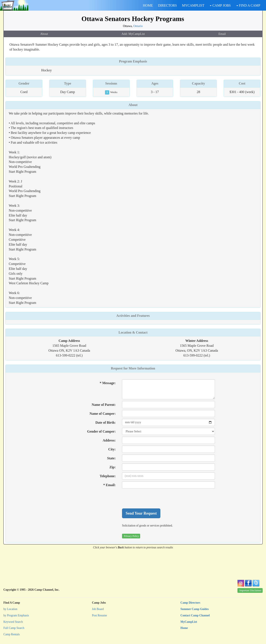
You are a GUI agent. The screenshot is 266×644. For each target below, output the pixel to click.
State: (111, 458)
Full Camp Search (14, 628)
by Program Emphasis (16, 615)
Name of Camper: (103, 414)
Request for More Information (133, 368)
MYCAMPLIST (193, 5)
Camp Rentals (12, 634)
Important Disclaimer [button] (250, 590)
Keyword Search (13, 622)
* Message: (108, 383)
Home (184, 628)
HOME (148, 5)
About (44, 34)
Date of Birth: (106, 422)
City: (112, 449)
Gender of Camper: (101, 431)
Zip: (113, 467)
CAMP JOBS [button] (220, 5)
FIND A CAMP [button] (248, 5)
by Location (10, 609)
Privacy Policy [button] (131, 536)
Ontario (138, 26)
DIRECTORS (168, 5)
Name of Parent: (104, 405)
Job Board (98, 609)
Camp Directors (190, 603)
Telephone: (108, 476)
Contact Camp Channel (195, 615)
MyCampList (189, 622)
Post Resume (100, 615)
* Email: (109, 485)
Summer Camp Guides (195, 609)
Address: (109, 440)
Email (222, 34)
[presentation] (154, 498)
